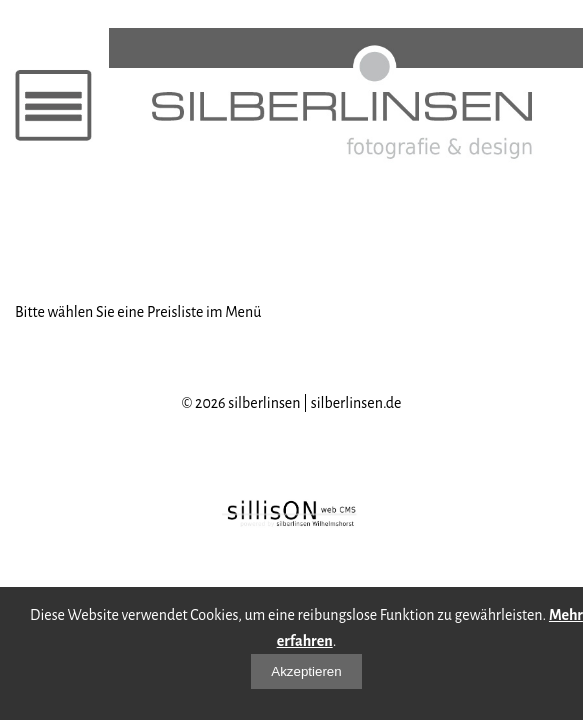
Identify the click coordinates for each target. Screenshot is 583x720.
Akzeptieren (306, 671)
